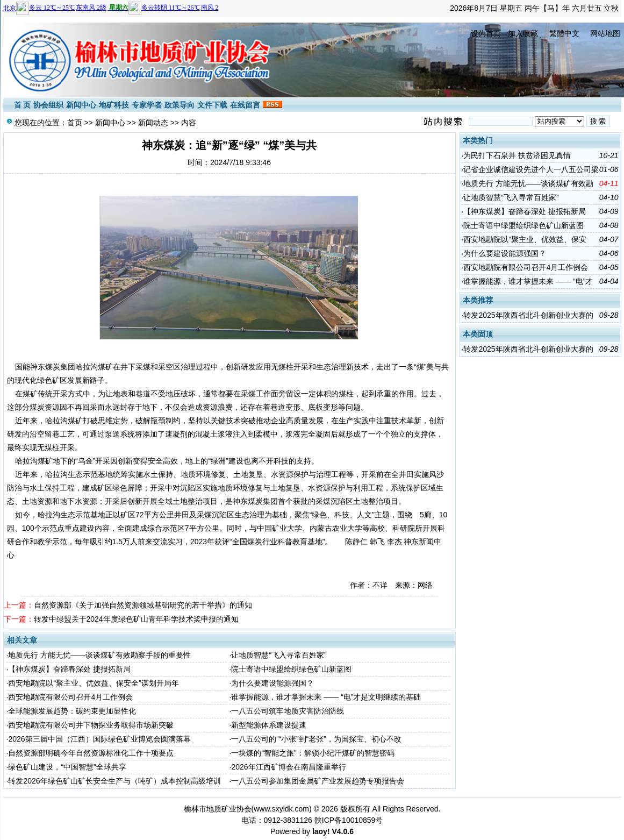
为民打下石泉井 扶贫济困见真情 (517, 155)
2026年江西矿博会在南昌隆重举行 (288, 767)
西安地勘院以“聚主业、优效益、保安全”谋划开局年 (93, 683)
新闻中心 (81, 105)
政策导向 (180, 105)
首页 (75, 123)
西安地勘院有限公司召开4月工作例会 (70, 697)
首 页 (23, 105)
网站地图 (605, 33)
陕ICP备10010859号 (349, 820)
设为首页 (486, 33)
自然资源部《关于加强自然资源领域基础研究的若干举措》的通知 (143, 605)
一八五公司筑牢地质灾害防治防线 (288, 711)
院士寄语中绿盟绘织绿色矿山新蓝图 (291, 669)
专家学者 (147, 105)
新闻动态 (153, 123)
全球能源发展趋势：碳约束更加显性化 (72, 711)
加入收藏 (523, 33)
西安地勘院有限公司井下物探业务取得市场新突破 (91, 725)
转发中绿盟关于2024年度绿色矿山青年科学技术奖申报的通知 (136, 619)
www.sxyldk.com (281, 809)
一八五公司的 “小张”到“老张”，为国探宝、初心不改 (316, 739)
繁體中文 (564, 33)
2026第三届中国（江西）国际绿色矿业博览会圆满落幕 (99, 739)
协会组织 (48, 105)
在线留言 (245, 105)
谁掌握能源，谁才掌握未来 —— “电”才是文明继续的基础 (326, 697)
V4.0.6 (342, 831)
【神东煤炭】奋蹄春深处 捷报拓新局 (69, 669)
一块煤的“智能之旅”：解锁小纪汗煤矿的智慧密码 (313, 753)
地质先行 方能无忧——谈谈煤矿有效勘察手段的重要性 (99, 655)
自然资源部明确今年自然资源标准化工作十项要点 (91, 753)
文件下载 (212, 105)
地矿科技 (114, 105)
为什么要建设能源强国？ (272, 683)
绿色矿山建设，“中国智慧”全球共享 (67, 767)
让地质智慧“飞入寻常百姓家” (279, 655)
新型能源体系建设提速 (269, 725)
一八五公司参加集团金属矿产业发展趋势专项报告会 (318, 781)
